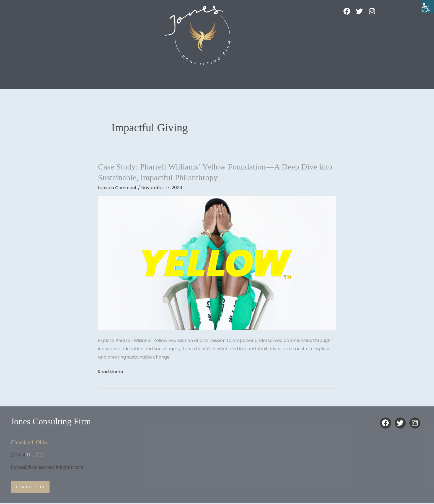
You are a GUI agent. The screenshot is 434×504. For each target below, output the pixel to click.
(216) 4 (19, 455)
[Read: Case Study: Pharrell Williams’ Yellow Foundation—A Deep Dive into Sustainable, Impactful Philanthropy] (217, 263)
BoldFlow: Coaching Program (223, 77)
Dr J (162, 77)
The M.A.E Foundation (301, 77)
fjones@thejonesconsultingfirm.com (51, 467)
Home (75, 77)
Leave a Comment (118, 188)
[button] (76, 77)
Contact (357, 77)
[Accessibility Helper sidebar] (427, 7)
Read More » (111, 371)
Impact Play (121, 77)
